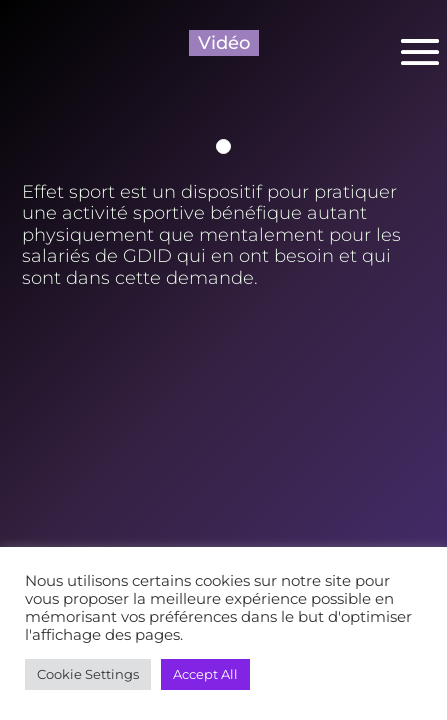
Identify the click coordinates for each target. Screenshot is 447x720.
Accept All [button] (205, 674)
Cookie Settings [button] (88, 674)
